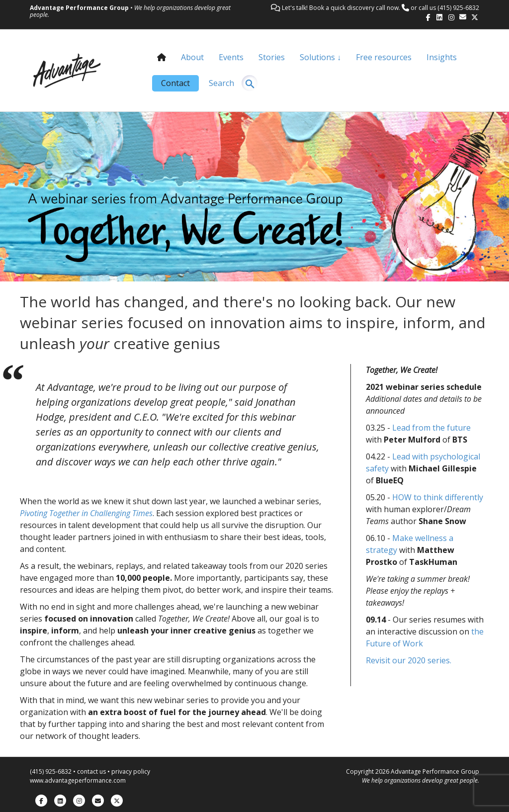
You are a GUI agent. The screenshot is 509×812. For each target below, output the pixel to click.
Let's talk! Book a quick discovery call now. (341, 8)
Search (221, 83)
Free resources (384, 57)
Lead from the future (431, 428)
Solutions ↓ (320, 57)
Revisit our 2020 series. (409, 660)
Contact (175, 83)
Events (231, 57)
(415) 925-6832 (458, 8)
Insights (442, 57)
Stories (272, 57)
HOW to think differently (438, 497)
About (192, 57)
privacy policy (131, 771)
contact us (91, 771)
